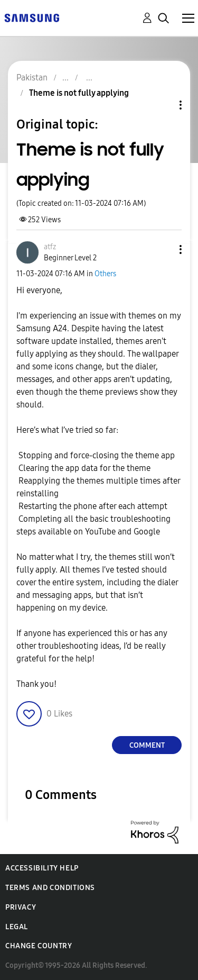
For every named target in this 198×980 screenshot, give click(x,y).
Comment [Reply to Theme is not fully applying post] (147, 745)
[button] (163, 249)
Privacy (21, 907)
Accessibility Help (42, 868)
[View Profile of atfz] (50, 247)
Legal (17, 927)
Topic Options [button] (163, 105)
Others (105, 274)
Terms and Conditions (50, 888)
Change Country (39, 946)
